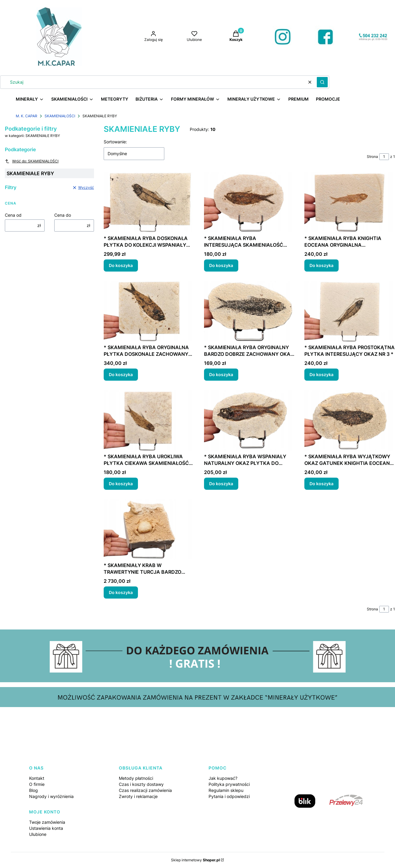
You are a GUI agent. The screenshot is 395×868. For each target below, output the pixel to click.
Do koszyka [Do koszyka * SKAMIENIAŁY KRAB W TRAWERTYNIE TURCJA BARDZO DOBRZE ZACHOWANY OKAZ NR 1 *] (121, 592)
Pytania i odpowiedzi (229, 796)
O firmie (37, 784)
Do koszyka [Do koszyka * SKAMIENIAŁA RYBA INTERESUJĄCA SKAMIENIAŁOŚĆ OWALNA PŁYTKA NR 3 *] (221, 265)
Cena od (13, 215)
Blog (33, 790)
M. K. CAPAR (27, 116)
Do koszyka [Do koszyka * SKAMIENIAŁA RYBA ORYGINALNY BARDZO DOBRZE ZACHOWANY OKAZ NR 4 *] (221, 374)
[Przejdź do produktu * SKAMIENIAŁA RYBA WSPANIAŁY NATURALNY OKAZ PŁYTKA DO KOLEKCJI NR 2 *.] (249, 421)
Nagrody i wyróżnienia (51, 796)
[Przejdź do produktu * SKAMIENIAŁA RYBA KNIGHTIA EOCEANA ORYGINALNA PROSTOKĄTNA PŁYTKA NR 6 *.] (350, 202)
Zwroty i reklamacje (138, 796)
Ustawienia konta (46, 828)
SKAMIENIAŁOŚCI (60, 116)
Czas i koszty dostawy (141, 784)
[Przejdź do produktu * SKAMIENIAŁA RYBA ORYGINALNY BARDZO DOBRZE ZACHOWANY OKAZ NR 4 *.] (249, 311)
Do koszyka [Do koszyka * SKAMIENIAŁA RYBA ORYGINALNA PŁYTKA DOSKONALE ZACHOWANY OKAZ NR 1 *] (121, 374)
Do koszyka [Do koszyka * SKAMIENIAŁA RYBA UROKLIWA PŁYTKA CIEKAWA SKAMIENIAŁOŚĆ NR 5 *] (121, 483)
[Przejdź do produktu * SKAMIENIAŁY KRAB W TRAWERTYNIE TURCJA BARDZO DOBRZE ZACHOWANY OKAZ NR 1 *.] (149, 529)
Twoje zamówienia (47, 822)
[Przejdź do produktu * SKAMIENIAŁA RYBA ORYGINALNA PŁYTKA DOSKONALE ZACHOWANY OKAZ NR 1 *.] (149, 311)
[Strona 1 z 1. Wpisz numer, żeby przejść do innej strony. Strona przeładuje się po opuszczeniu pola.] (384, 157)
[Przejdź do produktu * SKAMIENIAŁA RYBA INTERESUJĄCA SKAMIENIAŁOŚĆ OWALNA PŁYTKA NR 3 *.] (249, 202)
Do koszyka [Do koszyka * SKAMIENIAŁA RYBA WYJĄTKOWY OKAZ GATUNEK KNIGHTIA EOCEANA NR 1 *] (321, 483)
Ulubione (38, 834)
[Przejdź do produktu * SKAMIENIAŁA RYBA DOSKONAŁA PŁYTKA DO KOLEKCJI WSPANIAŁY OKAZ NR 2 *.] (149, 202)
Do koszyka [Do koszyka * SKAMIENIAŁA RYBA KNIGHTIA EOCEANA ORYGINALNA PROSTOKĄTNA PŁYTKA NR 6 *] (321, 265)
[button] (322, 82)
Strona (372, 157)
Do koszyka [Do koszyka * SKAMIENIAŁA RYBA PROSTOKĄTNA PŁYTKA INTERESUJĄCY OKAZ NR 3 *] (321, 374)
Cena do (63, 215)
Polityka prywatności (229, 784)
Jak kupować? (223, 778)
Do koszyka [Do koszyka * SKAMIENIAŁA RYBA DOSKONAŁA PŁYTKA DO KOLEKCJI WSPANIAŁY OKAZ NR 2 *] (121, 265)
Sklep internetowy (195, 860)
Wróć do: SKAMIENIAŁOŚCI (32, 161)
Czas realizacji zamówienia (145, 790)
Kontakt (37, 778)
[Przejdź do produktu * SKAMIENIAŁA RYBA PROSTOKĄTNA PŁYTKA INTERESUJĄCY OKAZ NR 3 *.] (350, 311)
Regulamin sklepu (226, 790)
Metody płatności (136, 778)
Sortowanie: (115, 142)
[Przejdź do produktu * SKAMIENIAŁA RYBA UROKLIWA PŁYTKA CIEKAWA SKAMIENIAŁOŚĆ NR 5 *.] (149, 421)
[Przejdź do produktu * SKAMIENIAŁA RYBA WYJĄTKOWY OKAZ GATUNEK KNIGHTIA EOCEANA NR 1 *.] (350, 421)
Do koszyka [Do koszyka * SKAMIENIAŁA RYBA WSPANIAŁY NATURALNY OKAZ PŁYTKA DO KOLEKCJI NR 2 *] (221, 483)
